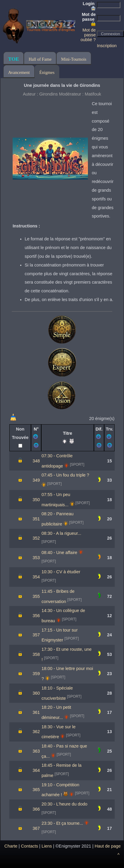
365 (36, 790)
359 (36, 674)
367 (36, 828)
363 (36, 751)
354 (36, 577)
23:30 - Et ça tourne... (62, 823)
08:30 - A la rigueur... (61, 533)
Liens (47, 846)
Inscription (107, 46)
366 (36, 809)
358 (36, 654)
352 (36, 538)
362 (36, 732)
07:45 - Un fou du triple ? (65, 475)
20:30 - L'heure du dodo (64, 804)
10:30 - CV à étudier (61, 572)
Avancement (19, 72)
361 (36, 712)
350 (36, 500)
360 (36, 693)
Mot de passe (89, 19)
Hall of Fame (40, 59)
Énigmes (47, 72)
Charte (11, 846)
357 (36, 635)
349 (36, 480)
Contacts (30, 846)
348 (36, 461)
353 (36, 558)
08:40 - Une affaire (59, 553)
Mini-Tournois (74, 59)
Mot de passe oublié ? (88, 35)
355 (36, 596)
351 (36, 519)
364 (36, 770)
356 (36, 616)
